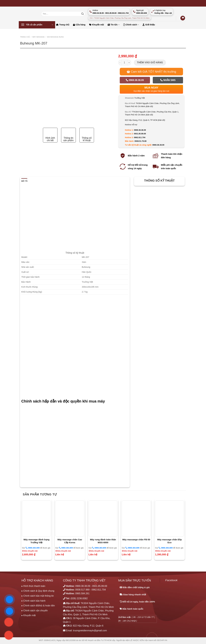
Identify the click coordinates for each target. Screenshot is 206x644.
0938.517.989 (82, 590)
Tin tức (114, 25)
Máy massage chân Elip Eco (169, 541)
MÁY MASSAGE (39, 37)
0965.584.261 (82, 593)
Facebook (171, 580)
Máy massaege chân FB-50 (136, 540)
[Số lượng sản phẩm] (124, 63)
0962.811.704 (140, 137)
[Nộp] (82, 14)
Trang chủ (63, 25)
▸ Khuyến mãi (29, 615)
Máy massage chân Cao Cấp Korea (70, 541)
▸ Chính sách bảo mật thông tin (38, 596)
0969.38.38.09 (135, 80)
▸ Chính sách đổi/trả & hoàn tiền (38, 606)
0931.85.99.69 (140, 134)
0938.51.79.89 (141, 141)
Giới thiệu (149, 25)
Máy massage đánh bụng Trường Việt (37, 541)
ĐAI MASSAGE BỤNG (55, 37)
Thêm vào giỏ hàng (150, 62)
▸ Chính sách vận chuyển (35, 611)
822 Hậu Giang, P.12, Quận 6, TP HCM (145, 120)
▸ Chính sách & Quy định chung (38, 591)
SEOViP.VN (162, 640)
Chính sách (131, 25)
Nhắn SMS (168, 80)
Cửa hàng (79, 25)
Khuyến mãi (97, 25)
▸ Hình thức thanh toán (33, 586)
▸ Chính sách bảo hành (34, 601)
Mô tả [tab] (24, 181)
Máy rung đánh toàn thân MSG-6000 (103, 541)
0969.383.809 (33, 548)
